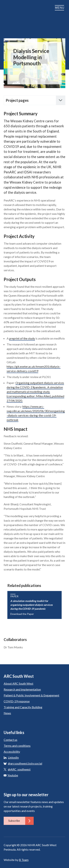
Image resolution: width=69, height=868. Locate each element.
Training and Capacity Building (23, 707)
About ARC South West (18, 683)
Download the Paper (22, 614)
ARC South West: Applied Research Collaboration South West (15, 14)
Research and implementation (22, 689)
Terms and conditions (17, 746)
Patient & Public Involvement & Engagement (31, 695)
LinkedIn (13, 757)
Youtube (11, 775)
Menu (60, 8)
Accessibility (12, 752)
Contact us (10, 740)
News (7, 713)
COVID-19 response (17, 701)
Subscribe (21, 821)
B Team (24, 860)
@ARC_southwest (19, 769)
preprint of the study (22, 338)
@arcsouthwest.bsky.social (25, 763)
